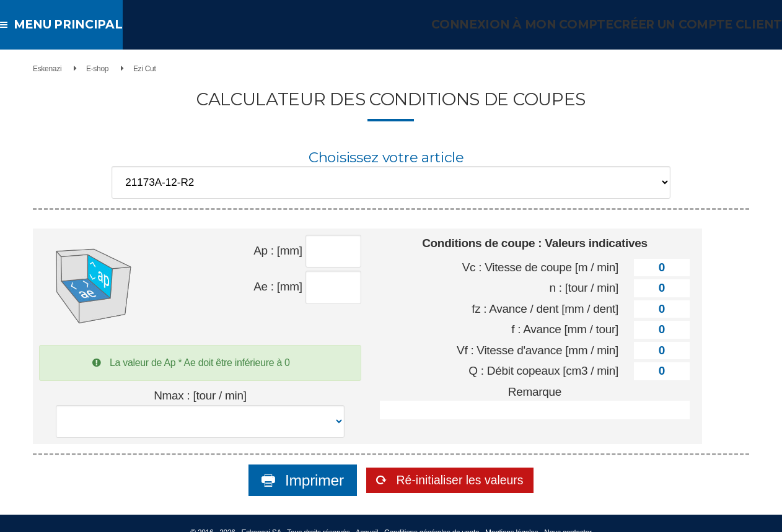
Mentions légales (512, 517)
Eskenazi (33, 69)
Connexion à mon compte (535, 24)
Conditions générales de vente (432, 517)
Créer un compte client (701, 24)
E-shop (84, 69)
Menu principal (63, 24)
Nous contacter (568, 517)
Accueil (367, 517)
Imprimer (291, 465)
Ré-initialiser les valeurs (460, 465)
